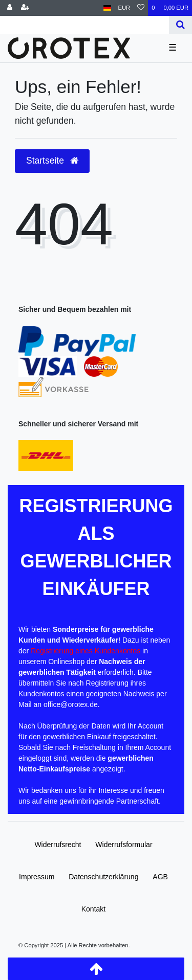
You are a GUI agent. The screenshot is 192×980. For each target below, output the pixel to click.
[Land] (107, 8)
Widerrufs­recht (58, 845)
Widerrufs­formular (124, 845)
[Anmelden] (10, 8)
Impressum (37, 877)
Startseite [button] (52, 161)
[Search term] (84, 25)
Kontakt (93, 909)
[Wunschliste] (141, 8)
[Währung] (124, 8)
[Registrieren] (25, 8)
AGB (160, 877)
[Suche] (180, 25)
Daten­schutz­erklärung (103, 877)
